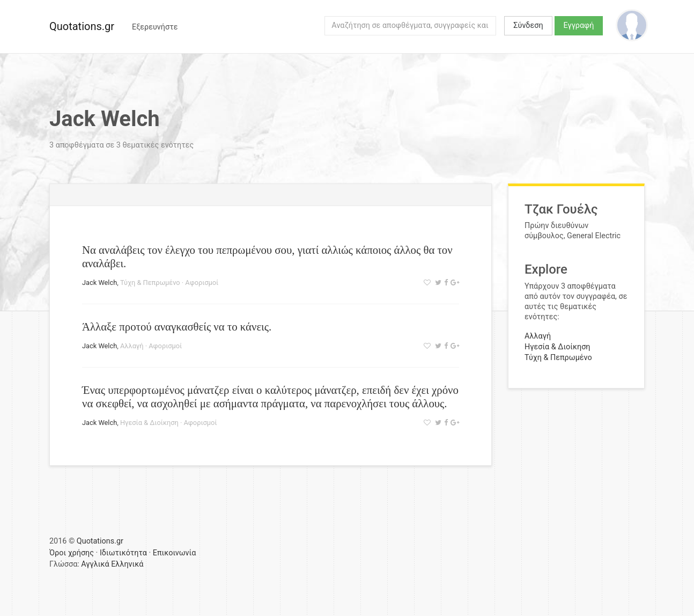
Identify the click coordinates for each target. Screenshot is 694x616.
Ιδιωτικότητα (123, 553)
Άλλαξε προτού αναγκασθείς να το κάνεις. (177, 327)
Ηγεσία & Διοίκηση (149, 423)
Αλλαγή (132, 346)
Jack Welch (99, 283)
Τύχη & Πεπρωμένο (150, 283)
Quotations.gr (82, 26)
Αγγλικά (95, 564)
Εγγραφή (579, 25)
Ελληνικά (127, 564)
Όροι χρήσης (72, 553)
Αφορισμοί (202, 283)
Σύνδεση (528, 25)
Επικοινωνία (175, 553)
